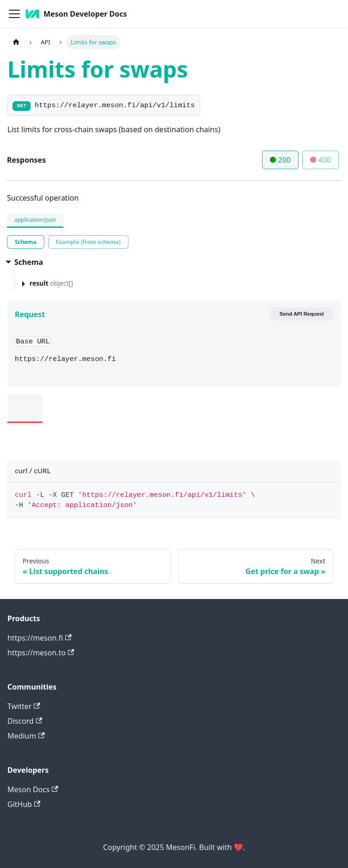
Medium (26, 736)
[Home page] (16, 42)
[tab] (26, 242)
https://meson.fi (40, 638)
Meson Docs (33, 789)
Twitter (24, 706)
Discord (25, 721)
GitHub (24, 804)
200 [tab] (280, 160)
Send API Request (302, 314)
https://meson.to (41, 653)
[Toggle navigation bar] (14, 14)
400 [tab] (321, 160)
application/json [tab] (35, 220)
